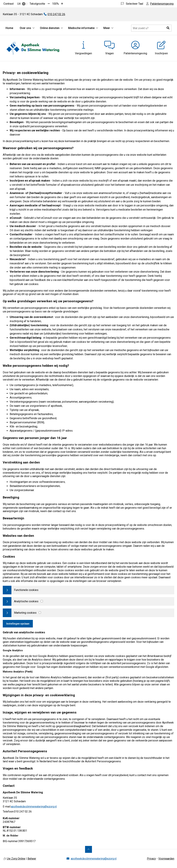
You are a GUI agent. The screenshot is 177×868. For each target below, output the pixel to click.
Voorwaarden (166, 859)
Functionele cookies (26, 590)
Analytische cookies (26, 601)
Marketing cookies (25, 613)
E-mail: (7, 807)
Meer (107, 28)
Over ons (25, 28)
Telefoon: (8, 812)
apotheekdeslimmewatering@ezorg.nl (34, 807)
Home (9, 28)
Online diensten (50, 28)
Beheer (32, 859)
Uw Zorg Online (16, 859)
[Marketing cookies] (40, 613)
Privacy (151, 859)
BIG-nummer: (11, 841)
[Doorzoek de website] (151, 28)
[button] (168, 28)
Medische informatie (81, 28)
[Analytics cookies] (42, 601)
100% (55, 4)
